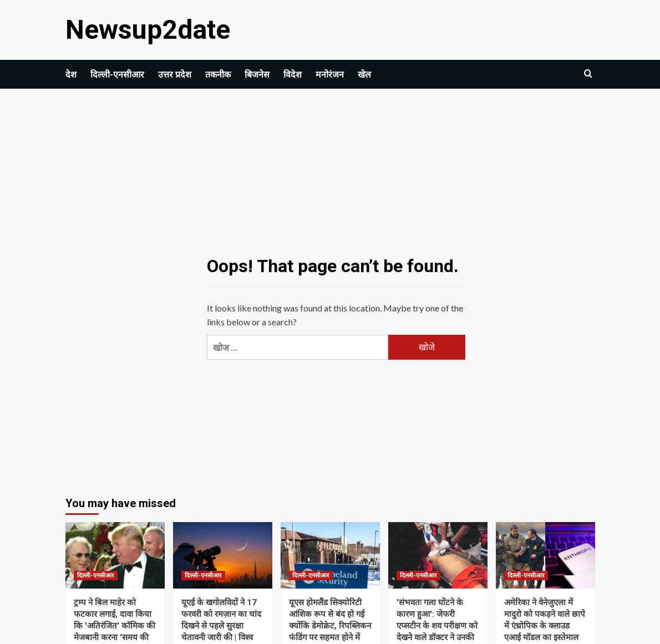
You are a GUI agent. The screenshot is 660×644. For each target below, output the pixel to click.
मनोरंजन (330, 75)
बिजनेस (257, 75)
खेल (364, 75)
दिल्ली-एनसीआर (117, 75)
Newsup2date (148, 30)
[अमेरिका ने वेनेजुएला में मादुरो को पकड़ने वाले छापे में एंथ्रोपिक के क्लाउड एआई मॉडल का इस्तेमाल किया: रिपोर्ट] (545, 555)
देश (71, 75)
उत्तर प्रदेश (175, 75)
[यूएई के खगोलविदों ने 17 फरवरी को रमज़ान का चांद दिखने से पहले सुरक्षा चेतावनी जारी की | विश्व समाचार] (223, 555)
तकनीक (218, 75)
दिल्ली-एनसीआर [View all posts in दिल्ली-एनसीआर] (96, 576)
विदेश (293, 75)
